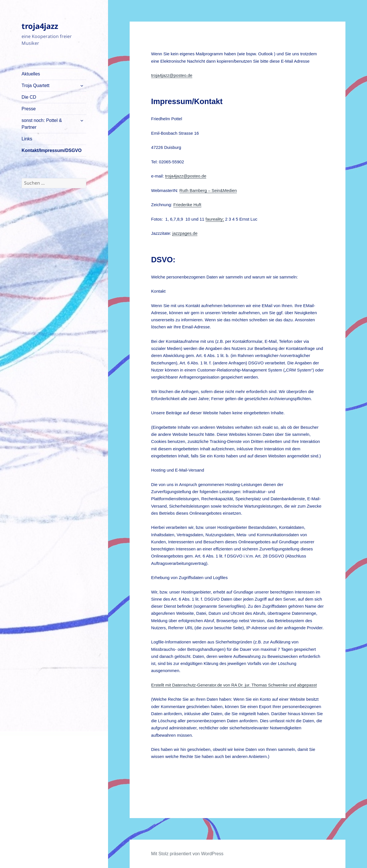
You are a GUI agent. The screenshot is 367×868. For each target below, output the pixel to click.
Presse (29, 109)
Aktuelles (31, 74)
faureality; (215, 219)
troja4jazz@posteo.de (172, 75)
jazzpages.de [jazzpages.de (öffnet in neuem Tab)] (185, 233)
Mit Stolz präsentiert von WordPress (187, 854)
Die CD (29, 97)
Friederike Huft (187, 205)
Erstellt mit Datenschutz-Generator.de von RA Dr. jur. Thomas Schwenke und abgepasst (234, 685)
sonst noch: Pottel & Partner (42, 124)
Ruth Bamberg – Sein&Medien (208, 190)
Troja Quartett (35, 85)
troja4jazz (40, 26)
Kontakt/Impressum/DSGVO (52, 150)
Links (27, 139)
